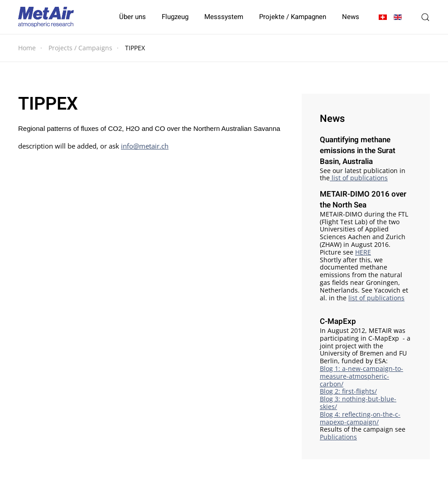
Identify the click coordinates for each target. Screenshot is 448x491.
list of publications (359, 178)
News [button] (351, 17)
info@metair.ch (145, 146)
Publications (338, 437)
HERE (363, 252)
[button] (425, 17)
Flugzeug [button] (175, 17)
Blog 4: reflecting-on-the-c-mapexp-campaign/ (360, 418)
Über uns (132, 17)
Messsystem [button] (224, 17)
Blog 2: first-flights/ (348, 391)
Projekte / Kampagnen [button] (293, 17)
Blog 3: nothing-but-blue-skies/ (358, 403)
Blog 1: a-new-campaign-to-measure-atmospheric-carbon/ (361, 376)
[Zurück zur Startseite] (46, 17)
